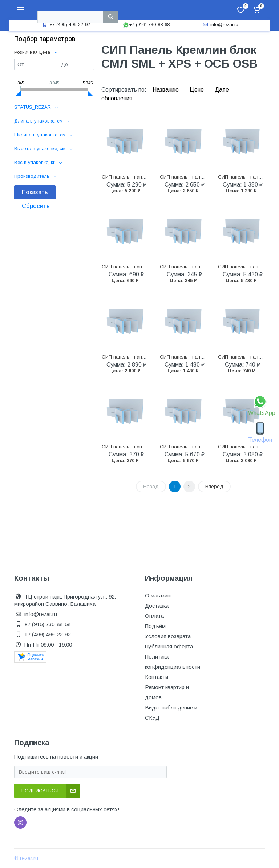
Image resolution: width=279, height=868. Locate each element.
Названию (166, 90)
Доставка (157, 606)
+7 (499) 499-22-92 (65, 25)
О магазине (159, 595)
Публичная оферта (169, 646)
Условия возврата (168, 636)
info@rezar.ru (220, 25)
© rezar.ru (26, 858)
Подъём (155, 626)
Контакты (157, 677)
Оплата (154, 616)
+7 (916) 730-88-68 (146, 25)
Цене (197, 90)
